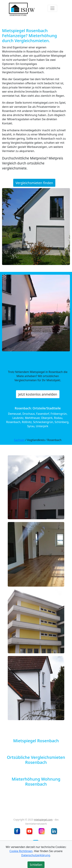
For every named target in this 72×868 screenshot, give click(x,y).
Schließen (36, 865)
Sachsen (19, 440)
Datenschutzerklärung (36, 855)
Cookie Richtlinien (21, 851)
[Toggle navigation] (52, 8)
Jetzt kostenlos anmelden (38, 394)
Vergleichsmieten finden (34, 183)
